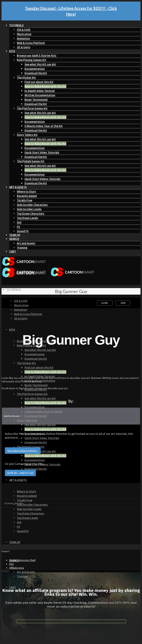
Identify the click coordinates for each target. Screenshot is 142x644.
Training (22, 248)
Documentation (35, 69)
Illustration (24, 34)
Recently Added (27, 196)
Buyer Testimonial (36, 100)
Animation (23, 38)
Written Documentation (40, 95)
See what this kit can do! (40, 113)
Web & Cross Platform (31, 43)
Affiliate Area (16, 568)
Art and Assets (26, 243)
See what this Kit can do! (40, 64)
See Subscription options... (23, 451)
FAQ (11, 564)
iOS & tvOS (24, 30)
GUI (19, 222)
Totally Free (25, 200)
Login (105, 303)
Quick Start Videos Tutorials (43, 179)
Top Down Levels (27, 218)
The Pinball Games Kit (31, 161)
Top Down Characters (31, 213)
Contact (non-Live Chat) (22, 560)
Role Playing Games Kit (32, 60)
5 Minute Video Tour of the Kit (44, 126)
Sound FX (23, 231)
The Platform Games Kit (32, 108)
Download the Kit (36, 73)
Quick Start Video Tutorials (42, 152)
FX (18, 227)
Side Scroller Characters (32, 205)
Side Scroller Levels (29, 209)
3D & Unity (24, 47)
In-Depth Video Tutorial (40, 91)
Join (123, 303)
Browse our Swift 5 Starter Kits (37, 55)
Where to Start (26, 191)
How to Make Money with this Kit (45, 86)
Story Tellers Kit (27, 135)
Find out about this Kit (39, 82)
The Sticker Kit (26, 77)
